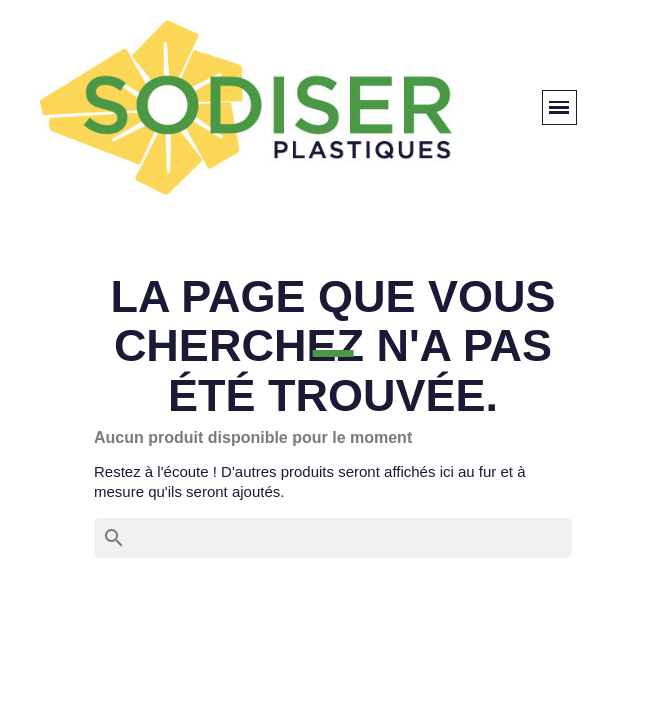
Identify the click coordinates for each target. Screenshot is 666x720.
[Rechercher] (333, 538)
